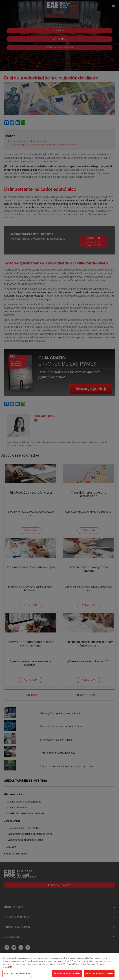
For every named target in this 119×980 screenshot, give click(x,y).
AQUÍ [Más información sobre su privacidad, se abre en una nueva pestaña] (10, 967)
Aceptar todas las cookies (67, 973)
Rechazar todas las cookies (99, 973)
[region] (59, 967)
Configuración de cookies (17, 973)
